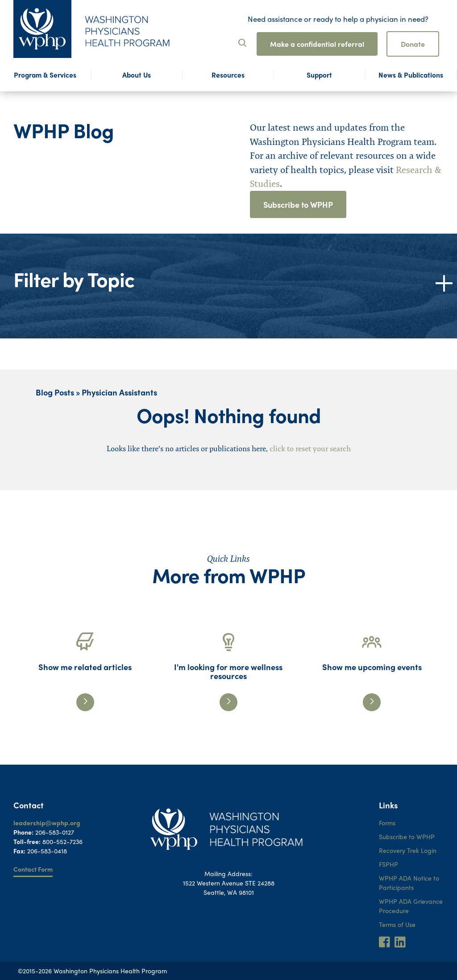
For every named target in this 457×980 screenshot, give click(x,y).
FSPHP (388, 864)
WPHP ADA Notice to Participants (409, 883)
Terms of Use (397, 924)
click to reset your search (310, 449)
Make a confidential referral (317, 44)
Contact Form (33, 869)
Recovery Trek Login (408, 850)
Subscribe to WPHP (298, 204)
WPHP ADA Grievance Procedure (411, 906)
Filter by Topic (74, 279)
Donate (413, 44)
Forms (387, 823)
